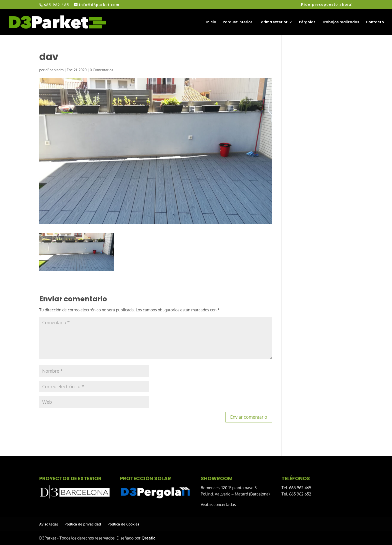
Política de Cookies (123, 524)
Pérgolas (307, 22)
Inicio (211, 22)
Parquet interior (237, 22)
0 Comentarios (101, 70)
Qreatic (148, 538)
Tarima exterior (273, 22)
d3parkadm (54, 70)
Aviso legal (49, 524)
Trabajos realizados (341, 22)
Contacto (375, 22)
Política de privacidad (83, 524)
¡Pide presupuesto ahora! (326, 5)
